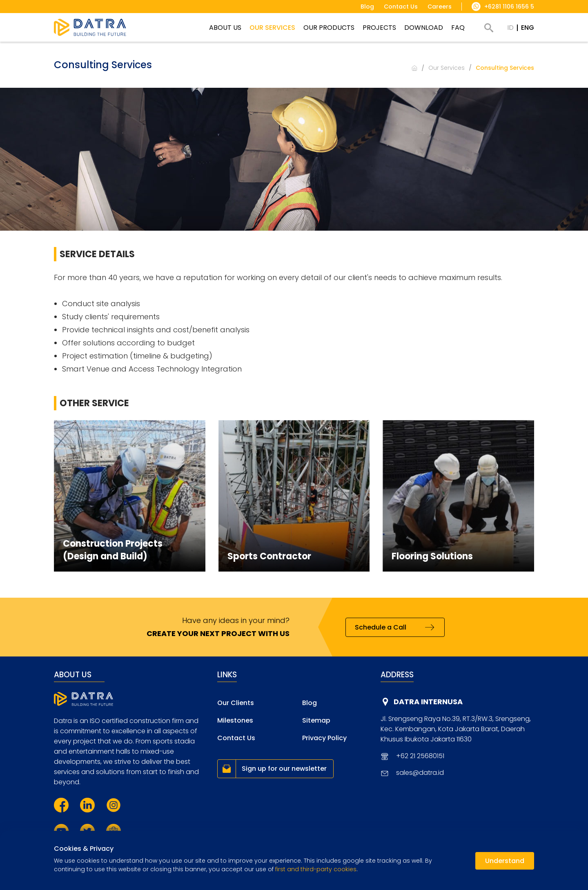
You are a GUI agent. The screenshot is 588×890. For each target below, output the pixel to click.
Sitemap (316, 720)
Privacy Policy (324, 738)
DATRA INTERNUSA (428, 702)
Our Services (447, 68)
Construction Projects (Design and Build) (113, 550)
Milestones (235, 720)
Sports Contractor (269, 556)
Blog (310, 703)
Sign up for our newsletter (284, 769)
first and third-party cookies (316, 869)
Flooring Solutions (432, 556)
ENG (528, 28)
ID (510, 28)
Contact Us (236, 738)
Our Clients (236, 703)
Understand (505, 861)
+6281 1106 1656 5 (509, 7)
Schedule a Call (381, 627)
